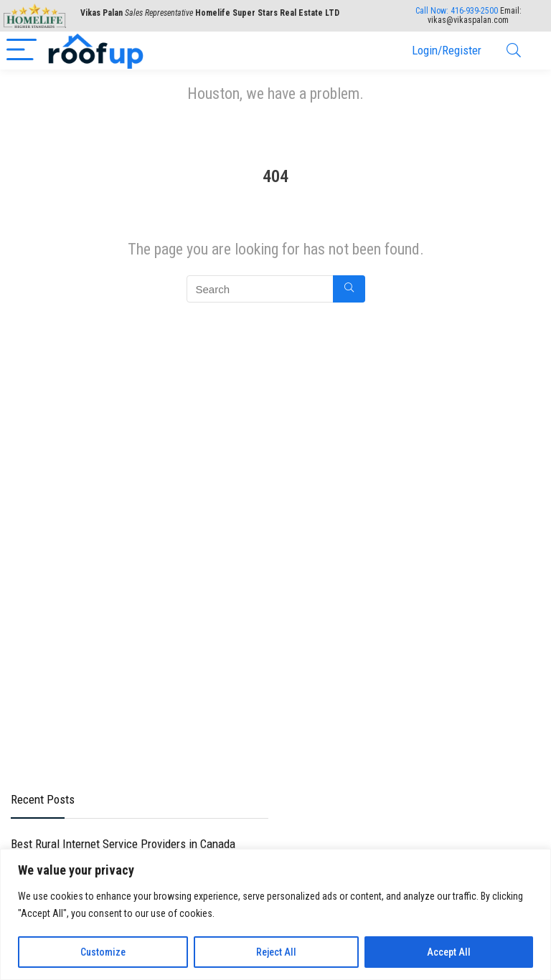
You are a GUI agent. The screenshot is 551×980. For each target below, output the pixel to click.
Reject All (276, 952)
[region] (275, 914)
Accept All (449, 952)
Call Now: (457, 11)
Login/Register (447, 50)
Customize (103, 952)
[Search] (514, 51)
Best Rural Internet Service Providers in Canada (123, 844)
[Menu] (22, 51)
